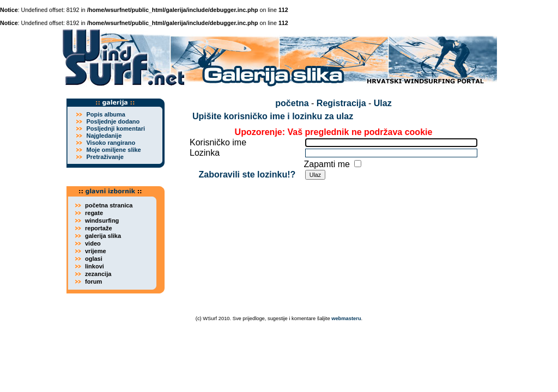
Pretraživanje (105, 157)
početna (292, 103)
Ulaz (383, 103)
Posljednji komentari (116, 128)
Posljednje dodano (113, 121)
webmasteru (346, 318)
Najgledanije (104, 136)
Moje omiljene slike (113, 150)
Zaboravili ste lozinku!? (247, 174)
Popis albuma (106, 114)
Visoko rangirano (111, 143)
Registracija (341, 103)
